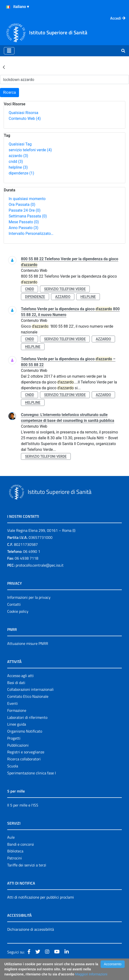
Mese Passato (24, 222)
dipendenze (21, 173)
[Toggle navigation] (9, 51)
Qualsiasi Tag (20, 144)
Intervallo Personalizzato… (31, 234)
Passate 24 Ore (25, 210)
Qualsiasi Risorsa (23, 113)
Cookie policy (18, 611)
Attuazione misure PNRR (28, 643)
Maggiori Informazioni (91, 974)
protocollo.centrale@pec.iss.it (40, 565)
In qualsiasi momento (27, 199)
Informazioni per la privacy (29, 597)
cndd (16, 162)
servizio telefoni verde (30, 150)
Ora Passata (22, 205)
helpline (18, 167)
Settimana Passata (28, 216)
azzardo (18, 156)
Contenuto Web (25, 119)
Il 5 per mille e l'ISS (23, 805)
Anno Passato (23, 228)
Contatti (14, 604)
